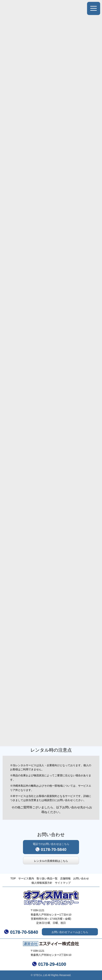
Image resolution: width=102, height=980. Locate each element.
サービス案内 (26, 878)
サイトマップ (63, 883)
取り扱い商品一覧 (47, 878)
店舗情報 (65, 878)
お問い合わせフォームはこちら (70, 932)
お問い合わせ (81, 878)
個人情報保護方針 (42, 883)
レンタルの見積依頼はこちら (51, 861)
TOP (13, 878)
